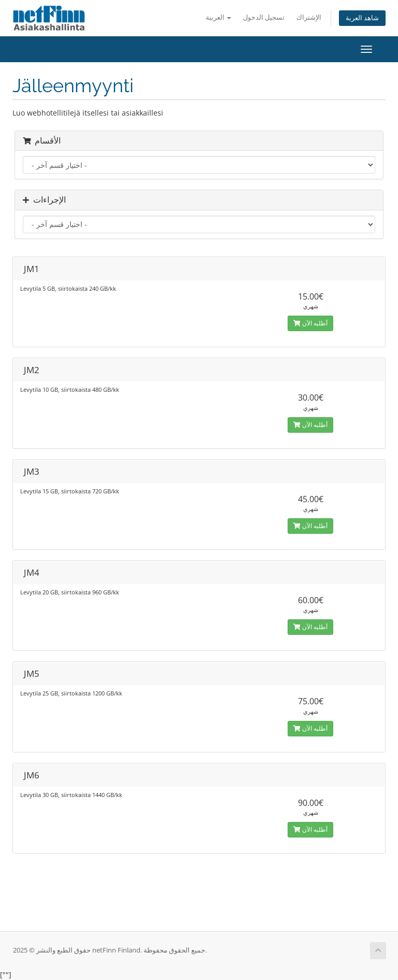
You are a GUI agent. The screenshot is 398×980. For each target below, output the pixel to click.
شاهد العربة (362, 18)
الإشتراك (309, 17)
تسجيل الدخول (264, 17)
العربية (218, 17)
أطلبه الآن (310, 323)
